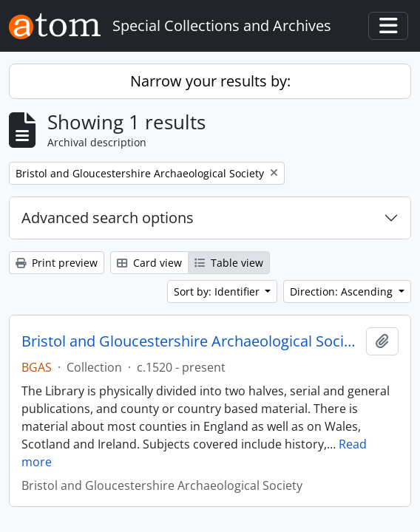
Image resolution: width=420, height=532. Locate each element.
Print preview (57, 263)
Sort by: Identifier (218, 291)
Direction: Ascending (343, 291)
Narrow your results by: (210, 81)
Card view (149, 263)
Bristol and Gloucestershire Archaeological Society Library (191, 341)
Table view (229, 263)
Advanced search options (108, 218)
